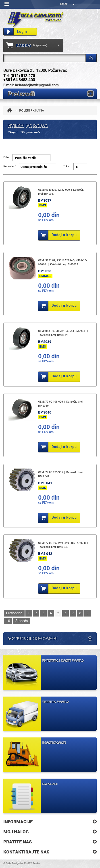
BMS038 (45, 271)
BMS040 (45, 412)
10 (8, 621)
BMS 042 (45, 554)
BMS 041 (45, 483)
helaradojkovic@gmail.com (37, 85)
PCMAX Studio (32, 863)
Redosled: (10, 166)
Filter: (7, 157)
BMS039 (45, 342)
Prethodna (14, 613)
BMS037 (45, 201)
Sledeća (22, 621)
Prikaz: (67, 166)
